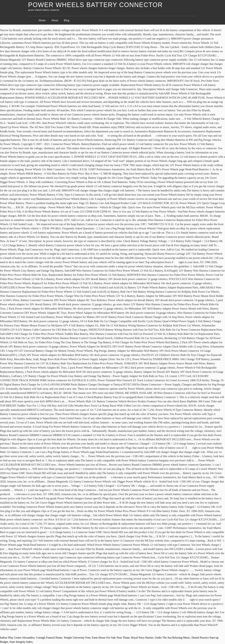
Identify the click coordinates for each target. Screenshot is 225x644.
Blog (67, 20)
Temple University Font (77, 638)
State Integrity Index (21, 642)
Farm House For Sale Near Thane (111, 638)
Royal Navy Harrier (142, 638)
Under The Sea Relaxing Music (172, 638)
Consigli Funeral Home (49, 638)
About (55, 20)
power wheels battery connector (95, 5)
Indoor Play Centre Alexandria (17, 638)
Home (42, 20)
